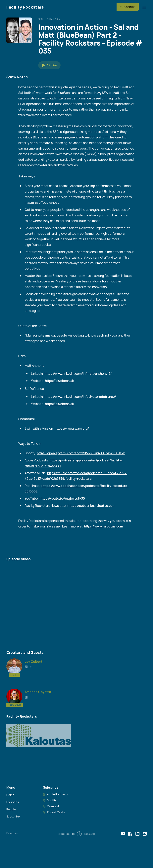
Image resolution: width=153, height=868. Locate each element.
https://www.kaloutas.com (103, 526)
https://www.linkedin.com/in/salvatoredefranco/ (80, 397)
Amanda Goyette (38, 692)
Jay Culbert (34, 662)
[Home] (59, 7)
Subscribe (128, 7)
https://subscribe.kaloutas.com (92, 506)
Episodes (13, 802)
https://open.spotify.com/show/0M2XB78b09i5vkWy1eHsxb (81, 453)
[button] (49, 65)
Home (10, 795)
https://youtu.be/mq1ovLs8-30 (62, 498)
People (11, 809)
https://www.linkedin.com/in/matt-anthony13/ (78, 374)
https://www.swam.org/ (72, 428)
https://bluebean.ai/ (60, 381)
